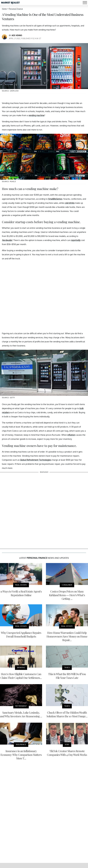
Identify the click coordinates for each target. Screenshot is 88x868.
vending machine (36, 115)
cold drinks (70, 203)
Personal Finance (16, 9)
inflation (71, 435)
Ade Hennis (17, 35)
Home (4, 9)
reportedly (76, 240)
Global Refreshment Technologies (35, 460)
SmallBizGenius (55, 199)
